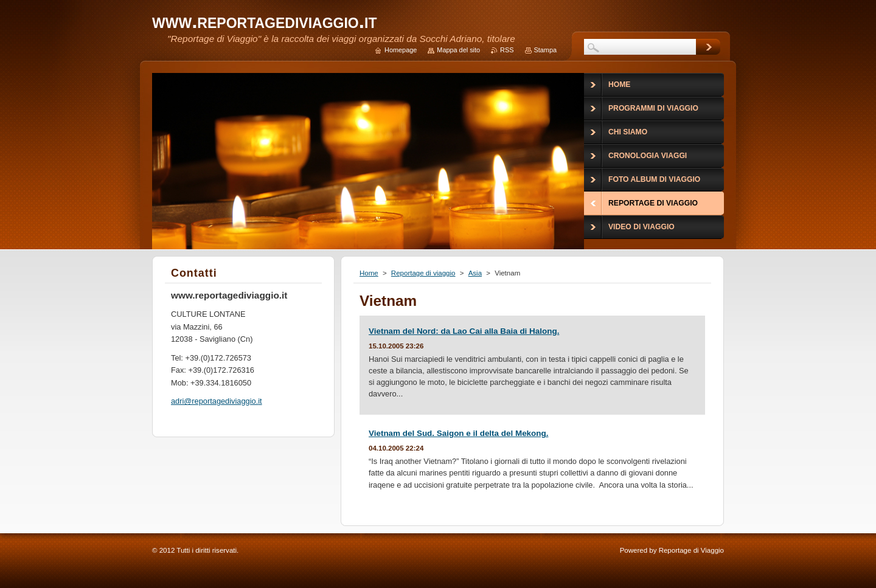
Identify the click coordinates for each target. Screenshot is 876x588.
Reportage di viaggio (423, 273)
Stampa (545, 50)
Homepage (401, 50)
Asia (475, 273)
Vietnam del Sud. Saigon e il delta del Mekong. (458, 433)
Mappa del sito (458, 50)
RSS (507, 50)
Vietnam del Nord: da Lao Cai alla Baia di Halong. (464, 331)
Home (369, 273)
